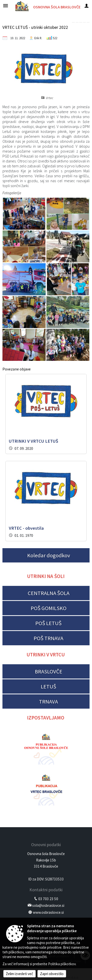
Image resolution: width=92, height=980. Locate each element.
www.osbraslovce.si (48, 912)
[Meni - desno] (86, 6)
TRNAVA (48, 701)
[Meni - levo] (6, 6)
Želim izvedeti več (20, 974)
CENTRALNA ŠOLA (49, 593)
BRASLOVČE (49, 671)
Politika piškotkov (62, 964)
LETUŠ (48, 686)
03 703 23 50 (48, 899)
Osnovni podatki (46, 845)
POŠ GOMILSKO (49, 608)
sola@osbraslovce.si (48, 905)
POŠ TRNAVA (48, 638)
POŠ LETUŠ (48, 623)
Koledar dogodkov (49, 555)
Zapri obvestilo (52, 974)
